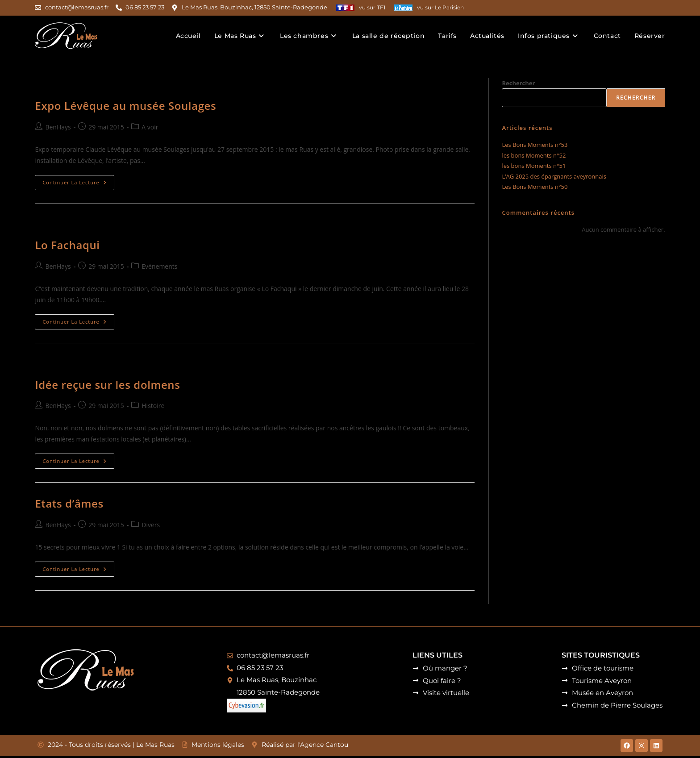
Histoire (153, 405)
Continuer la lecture (78, 180)
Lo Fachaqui (67, 245)
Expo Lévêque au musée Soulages (125, 106)
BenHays (58, 127)
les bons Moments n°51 (534, 166)
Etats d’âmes (69, 503)
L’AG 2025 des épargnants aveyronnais (554, 176)
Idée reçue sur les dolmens (107, 384)
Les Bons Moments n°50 (535, 186)
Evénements (159, 266)
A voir (150, 127)
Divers (151, 524)
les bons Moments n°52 (534, 155)
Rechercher (518, 83)
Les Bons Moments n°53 (535, 145)
